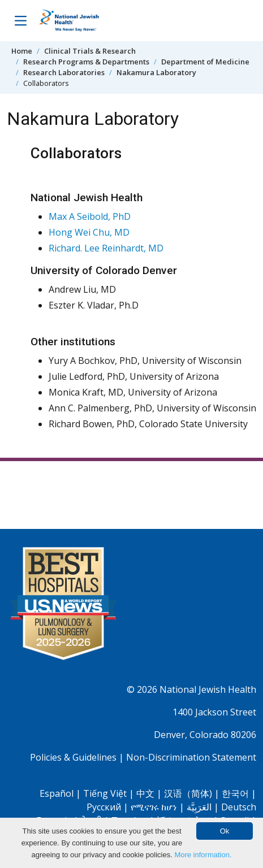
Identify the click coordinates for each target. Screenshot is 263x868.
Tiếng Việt (105, 793)
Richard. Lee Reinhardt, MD (106, 248)
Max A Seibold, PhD (90, 216)
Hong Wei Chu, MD (89, 232)
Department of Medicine (205, 62)
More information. (203, 855)
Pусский (104, 807)
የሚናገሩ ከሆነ (154, 807)
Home (22, 51)
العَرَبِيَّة (199, 807)
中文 (145, 793)
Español (57, 793)
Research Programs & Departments (86, 62)
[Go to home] (81, 21)
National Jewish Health (208, 689)
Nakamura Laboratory (156, 72)
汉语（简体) (188, 793)
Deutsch (239, 807)
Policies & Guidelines (73, 757)
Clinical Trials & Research (90, 51)
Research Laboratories (64, 72)
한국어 (235, 793)
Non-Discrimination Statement (191, 757)
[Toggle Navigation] (20, 20)
